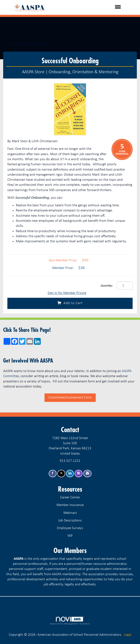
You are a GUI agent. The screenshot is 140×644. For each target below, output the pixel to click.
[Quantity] (125, 285)
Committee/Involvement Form (70, 398)
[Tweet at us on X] (61, 474)
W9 (70, 536)
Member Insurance (70, 505)
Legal (128, 635)
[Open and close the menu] (92, 7)
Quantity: (107, 286)
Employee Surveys (70, 528)
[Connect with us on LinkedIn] (70, 474)
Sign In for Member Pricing (67, 293)
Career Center (70, 497)
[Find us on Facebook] (53, 474)
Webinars (70, 513)
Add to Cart (70, 303)
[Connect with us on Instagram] (79, 474)
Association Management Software (70, 621)
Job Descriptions (70, 521)
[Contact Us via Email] (87, 474)
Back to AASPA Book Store (27, 44)
